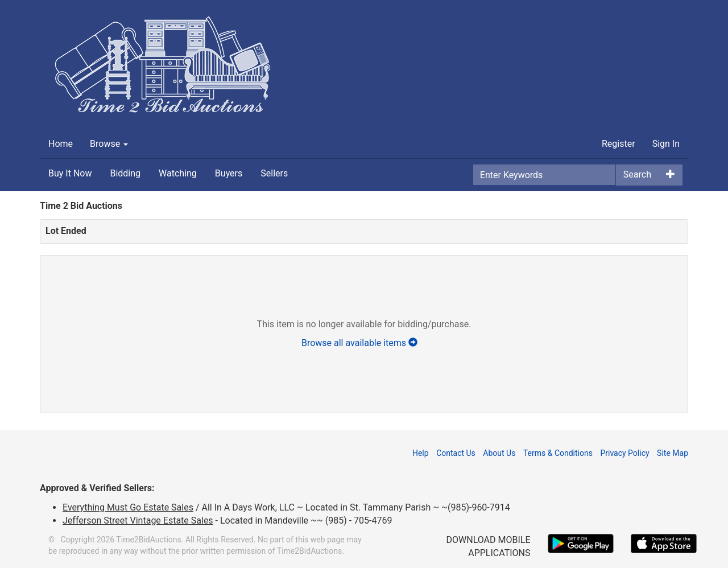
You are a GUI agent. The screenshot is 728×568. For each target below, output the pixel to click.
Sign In (666, 144)
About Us (499, 453)
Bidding (125, 173)
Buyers (229, 173)
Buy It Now (70, 173)
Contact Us (456, 453)
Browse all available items (364, 343)
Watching (178, 173)
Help (421, 453)
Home (61, 144)
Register (619, 144)
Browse (109, 144)
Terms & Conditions (558, 453)
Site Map (673, 453)
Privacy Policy (624, 453)
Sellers (274, 173)
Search (637, 174)
